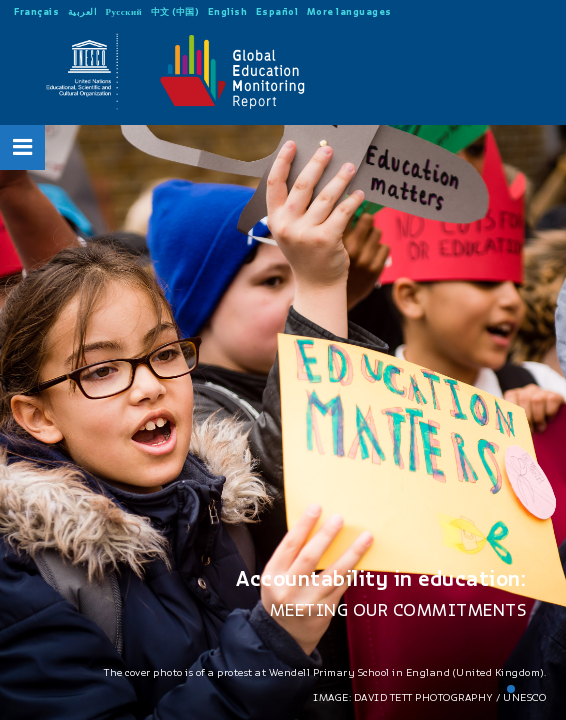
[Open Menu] (23, 147)
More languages (349, 11)
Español (277, 11)
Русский (124, 11)
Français (36, 11)
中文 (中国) (175, 11)
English (228, 11)
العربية (83, 11)
